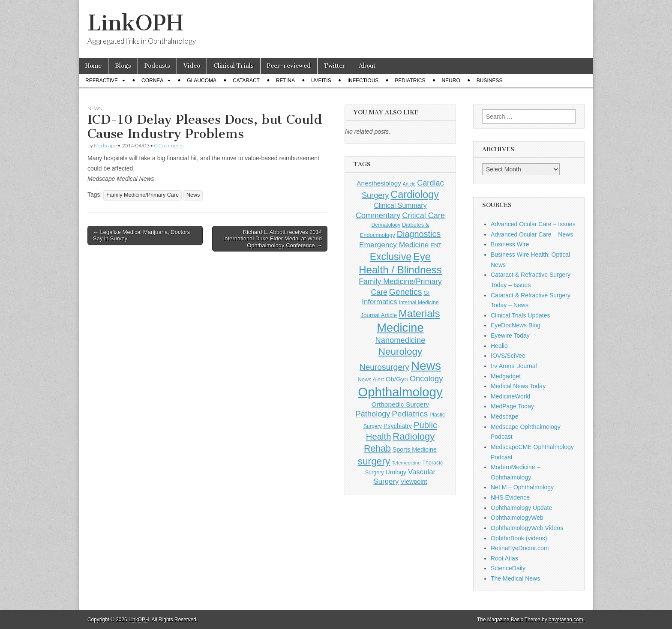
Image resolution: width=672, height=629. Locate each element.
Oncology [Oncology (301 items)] (426, 379)
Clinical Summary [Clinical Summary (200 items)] (400, 205)
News (94, 108)
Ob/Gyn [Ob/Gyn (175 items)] (397, 379)
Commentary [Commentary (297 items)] (378, 215)
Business (490, 81)
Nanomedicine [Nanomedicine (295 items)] (400, 340)
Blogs (123, 66)
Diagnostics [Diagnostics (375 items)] (419, 234)
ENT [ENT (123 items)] (436, 245)
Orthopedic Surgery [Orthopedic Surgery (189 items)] (400, 404)
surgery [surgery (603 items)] (374, 461)
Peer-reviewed (289, 66)
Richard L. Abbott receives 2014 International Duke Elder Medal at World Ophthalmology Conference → (273, 239)
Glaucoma (202, 81)
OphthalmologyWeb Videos (527, 528)
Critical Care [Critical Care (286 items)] (423, 216)
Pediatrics (410, 81)
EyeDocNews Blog (516, 325)
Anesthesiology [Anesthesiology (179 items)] (379, 183)
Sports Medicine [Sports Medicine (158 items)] (415, 449)
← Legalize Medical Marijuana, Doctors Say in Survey (141, 235)
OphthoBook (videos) (519, 538)
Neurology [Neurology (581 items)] (400, 352)
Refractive (102, 81)
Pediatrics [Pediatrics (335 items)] (410, 414)
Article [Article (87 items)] (409, 184)
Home (93, 66)
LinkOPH (135, 23)
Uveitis (321, 81)
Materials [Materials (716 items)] (419, 313)
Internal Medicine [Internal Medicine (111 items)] (419, 303)
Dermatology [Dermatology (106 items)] (386, 225)
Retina (285, 81)
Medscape (105, 145)
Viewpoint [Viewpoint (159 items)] (414, 482)
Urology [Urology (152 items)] (396, 472)
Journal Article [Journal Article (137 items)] (379, 315)
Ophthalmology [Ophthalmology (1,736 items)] (400, 392)
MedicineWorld (510, 396)
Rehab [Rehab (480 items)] (377, 449)
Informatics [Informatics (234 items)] (379, 302)
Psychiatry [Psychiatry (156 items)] (398, 426)
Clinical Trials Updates (520, 315)
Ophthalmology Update (521, 508)
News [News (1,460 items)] (426, 365)
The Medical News (515, 578)
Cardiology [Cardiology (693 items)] (415, 195)
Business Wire (510, 244)
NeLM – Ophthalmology (522, 487)
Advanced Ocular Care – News (532, 234)
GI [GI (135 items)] (426, 293)
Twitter (335, 66)
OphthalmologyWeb (517, 518)
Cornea (152, 81)
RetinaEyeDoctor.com (520, 548)
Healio (499, 346)
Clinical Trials (234, 66)
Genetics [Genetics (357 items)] (406, 292)
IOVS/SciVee (508, 356)
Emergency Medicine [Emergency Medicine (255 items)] (394, 245)
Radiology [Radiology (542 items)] (414, 436)
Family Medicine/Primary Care (142, 195)
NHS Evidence (510, 497)
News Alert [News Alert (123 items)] (371, 379)
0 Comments (169, 145)
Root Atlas (504, 558)
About (367, 66)
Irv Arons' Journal (514, 366)
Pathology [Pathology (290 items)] (373, 414)
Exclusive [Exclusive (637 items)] (391, 257)
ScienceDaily (508, 568)
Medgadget (506, 376)
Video (192, 66)
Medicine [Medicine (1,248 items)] (400, 328)
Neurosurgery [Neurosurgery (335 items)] (384, 367)
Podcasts (157, 66)
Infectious (363, 81)
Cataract (246, 81)
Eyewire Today (510, 335)
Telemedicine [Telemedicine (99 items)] (406, 463)
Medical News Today (518, 386)
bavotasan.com (566, 620)
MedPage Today (512, 406)
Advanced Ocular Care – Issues (533, 224)
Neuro (451, 81)
